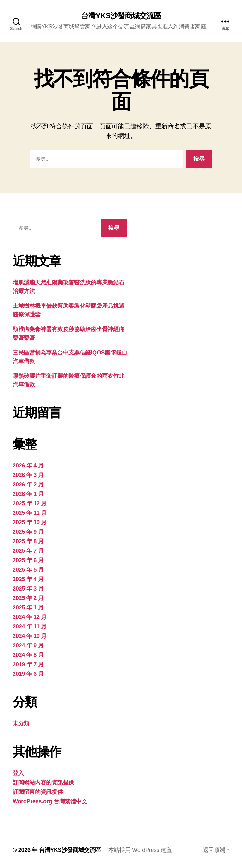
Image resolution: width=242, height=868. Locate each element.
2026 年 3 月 (28, 475)
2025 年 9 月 (28, 532)
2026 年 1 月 (28, 494)
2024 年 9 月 (28, 645)
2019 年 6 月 (28, 674)
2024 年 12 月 (30, 617)
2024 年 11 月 (30, 627)
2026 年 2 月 (28, 485)
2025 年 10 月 (30, 522)
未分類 (21, 723)
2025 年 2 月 (28, 598)
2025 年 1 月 (28, 608)
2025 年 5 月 (28, 570)
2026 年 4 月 (28, 466)
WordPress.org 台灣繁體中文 (50, 801)
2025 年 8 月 (28, 541)
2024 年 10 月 (30, 636)
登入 (18, 773)
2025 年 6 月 (28, 560)
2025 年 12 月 (30, 503)
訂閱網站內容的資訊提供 (43, 782)
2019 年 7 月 (28, 664)
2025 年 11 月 (30, 513)
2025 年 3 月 (28, 589)
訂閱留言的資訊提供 (38, 792)
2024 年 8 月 (28, 655)
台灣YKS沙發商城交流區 (121, 16)
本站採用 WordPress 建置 (140, 850)
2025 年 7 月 (28, 551)
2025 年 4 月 (28, 579)
